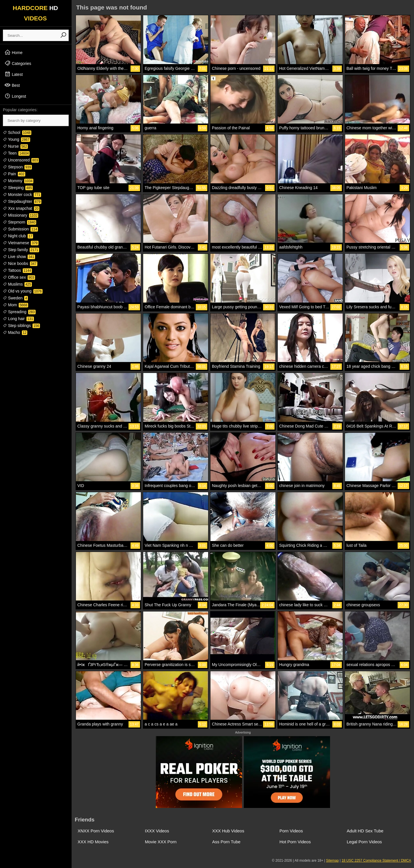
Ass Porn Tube (226, 842)
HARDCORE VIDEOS (35, 13)
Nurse (15, 146)
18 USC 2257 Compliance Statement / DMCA (376, 861)
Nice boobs (20, 263)
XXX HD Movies (93, 842)
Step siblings (21, 326)
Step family (21, 250)
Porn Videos (291, 831)
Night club (18, 236)
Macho (15, 332)
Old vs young (23, 291)
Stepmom (20, 222)
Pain (14, 174)
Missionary (21, 215)
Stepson (17, 167)
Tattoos (17, 270)
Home (13, 52)
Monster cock (22, 195)
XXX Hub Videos (228, 831)
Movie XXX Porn (161, 842)
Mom (16, 305)
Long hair (18, 319)
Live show (19, 257)
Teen (16, 153)
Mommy (18, 181)
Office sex (19, 277)
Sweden (15, 298)
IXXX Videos (157, 831)
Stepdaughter (22, 201)
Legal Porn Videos (364, 842)
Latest (14, 74)
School (17, 132)
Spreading (19, 312)
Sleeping (18, 188)
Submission (20, 229)
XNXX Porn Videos (96, 831)
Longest (15, 96)
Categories (18, 63)
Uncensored (21, 160)
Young (17, 139)
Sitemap (332, 861)
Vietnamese (21, 243)
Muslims (17, 284)
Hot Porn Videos (295, 842)
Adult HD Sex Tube (365, 831)
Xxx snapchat (21, 208)
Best (12, 85)
